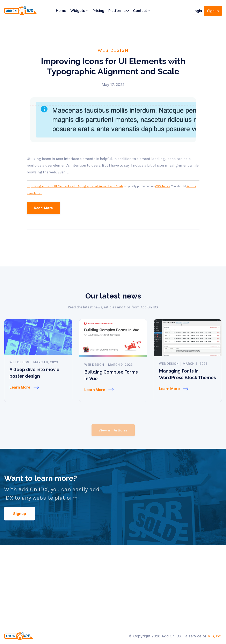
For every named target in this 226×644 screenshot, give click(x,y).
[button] (79, 11)
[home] (20, 12)
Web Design (113, 50)
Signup (213, 11)
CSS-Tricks (163, 198)
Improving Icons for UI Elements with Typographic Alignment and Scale (75, 198)
